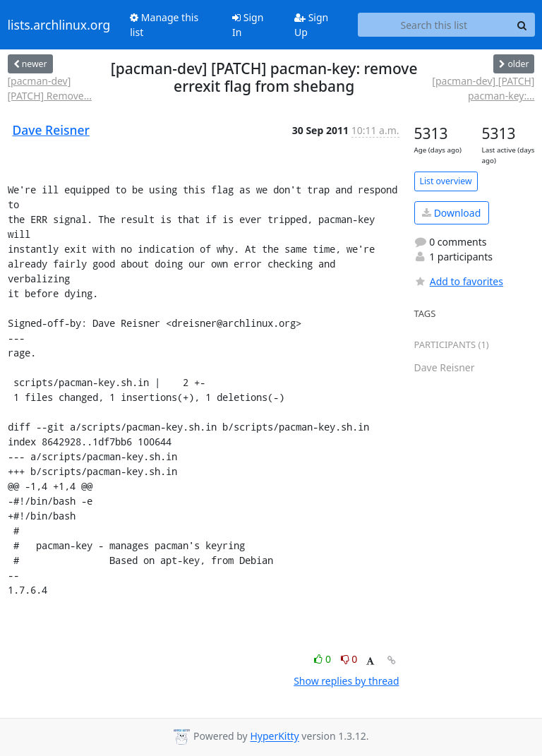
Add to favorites (459, 281)
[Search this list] (434, 25)
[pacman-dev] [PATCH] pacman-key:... (483, 88)
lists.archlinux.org (59, 25)
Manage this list (164, 25)
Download (451, 213)
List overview (446, 181)
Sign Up (311, 25)
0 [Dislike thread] (349, 659)
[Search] (522, 25)
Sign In (248, 25)
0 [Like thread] (324, 659)
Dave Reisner (51, 130)
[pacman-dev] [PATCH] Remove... (50, 88)
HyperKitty (274, 737)
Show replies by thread (346, 681)
